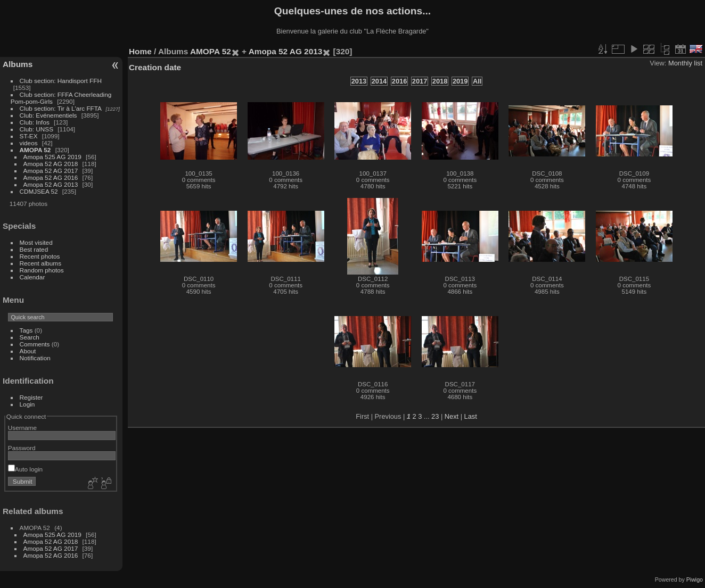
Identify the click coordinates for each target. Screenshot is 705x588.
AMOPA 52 (35, 150)
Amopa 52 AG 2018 (51, 164)
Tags (26, 330)
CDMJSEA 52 (39, 191)
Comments (35, 344)
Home (140, 51)
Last (471, 416)
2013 (359, 81)
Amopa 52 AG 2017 (51, 171)
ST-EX (29, 136)
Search (30, 337)
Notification (35, 358)
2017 (420, 81)
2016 (399, 81)
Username (22, 428)
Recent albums (40, 263)
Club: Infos (35, 122)
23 (435, 416)
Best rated (34, 249)
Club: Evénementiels (48, 115)
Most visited (36, 242)
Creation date (155, 67)
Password (22, 448)
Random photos (42, 270)
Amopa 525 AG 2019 (52, 157)
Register (31, 397)
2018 (440, 81)
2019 (460, 81)
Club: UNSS (36, 129)
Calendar (32, 277)
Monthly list (685, 63)
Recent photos (40, 256)
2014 (379, 81)
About (28, 351)
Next (452, 416)
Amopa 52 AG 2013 (51, 184)
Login (27, 404)
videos (29, 143)
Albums (18, 64)
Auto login (25, 469)
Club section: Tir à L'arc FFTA (61, 108)
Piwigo (695, 579)
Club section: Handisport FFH (61, 81)
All (477, 81)
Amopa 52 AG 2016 (51, 177)
